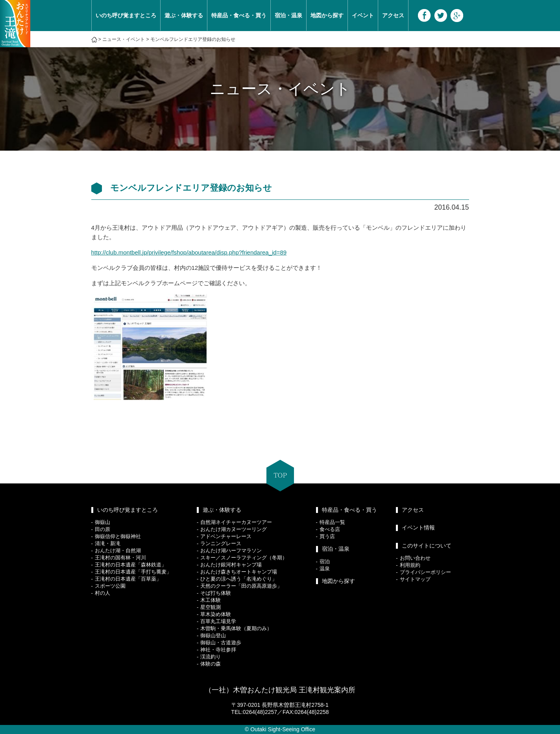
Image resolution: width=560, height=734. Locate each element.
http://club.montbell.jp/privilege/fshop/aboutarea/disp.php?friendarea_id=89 (189, 252)
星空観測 (211, 607)
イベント (363, 15)
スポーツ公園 (110, 586)
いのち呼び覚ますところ (126, 15)
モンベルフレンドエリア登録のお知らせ (193, 39)
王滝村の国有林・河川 (120, 558)
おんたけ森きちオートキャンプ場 (239, 572)
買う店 (327, 536)
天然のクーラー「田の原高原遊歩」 (241, 586)
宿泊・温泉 (288, 15)
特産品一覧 (332, 522)
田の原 (103, 529)
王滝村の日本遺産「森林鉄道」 (131, 565)
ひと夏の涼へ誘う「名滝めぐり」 (239, 579)
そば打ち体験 (216, 593)
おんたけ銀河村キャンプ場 (231, 565)
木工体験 (211, 600)
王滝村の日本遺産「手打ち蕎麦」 (133, 572)
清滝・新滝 (108, 543)
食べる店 (330, 529)
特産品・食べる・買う (239, 15)
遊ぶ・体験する (184, 15)
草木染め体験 (216, 614)
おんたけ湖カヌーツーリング (234, 529)
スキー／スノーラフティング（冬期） (244, 558)
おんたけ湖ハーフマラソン (231, 550)
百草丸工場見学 (218, 621)
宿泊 (325, 562)
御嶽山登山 (213, 635)
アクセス (393, 15)
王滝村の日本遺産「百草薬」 (128, 579)
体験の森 (211, 664)
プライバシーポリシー (425, 572)
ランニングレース (221, 543)
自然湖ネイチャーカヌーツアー (236, 522)
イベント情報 (418, 527)
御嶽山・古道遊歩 (221, 643)
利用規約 (410, 565)
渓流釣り (211, 657)
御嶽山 (103, 522)
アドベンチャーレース (226, 536)
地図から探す (327, 15)
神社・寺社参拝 (218, 650)
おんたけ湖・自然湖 (118, 550)
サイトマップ (415, 579)
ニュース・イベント (124, 39)
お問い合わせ (415, 558)
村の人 (103, 593)
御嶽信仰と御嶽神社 (118, 536)
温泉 (325, 569)
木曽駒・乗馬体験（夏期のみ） (236, 628)
